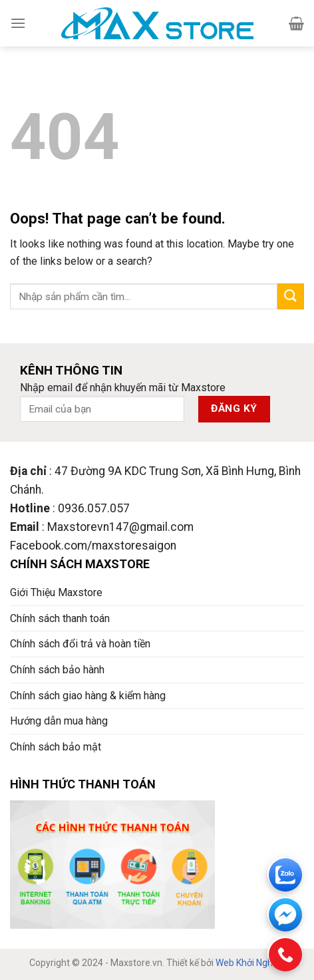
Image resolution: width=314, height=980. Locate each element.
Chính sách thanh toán (60, 618)
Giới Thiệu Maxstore (56, 592)
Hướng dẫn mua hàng (59, 721)
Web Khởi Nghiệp (250, 963)
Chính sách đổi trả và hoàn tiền (80, 644)
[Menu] (18, 23)
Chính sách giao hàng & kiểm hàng (88, 696)
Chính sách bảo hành (57, 670)
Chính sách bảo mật (56, 747)
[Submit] (291, 296)
